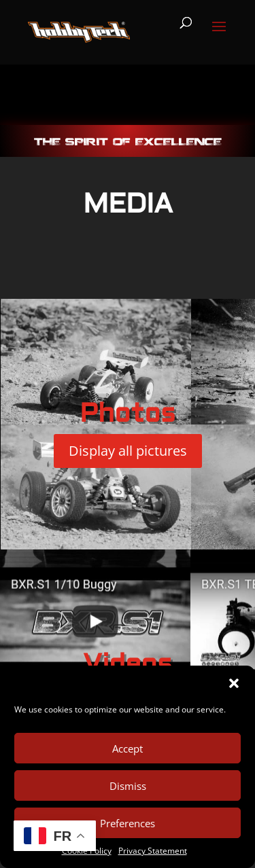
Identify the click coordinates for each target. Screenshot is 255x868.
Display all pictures (128, 451)
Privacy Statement (153, 851)
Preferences (128, 823)
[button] (234, 683)
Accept (128, 748)
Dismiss (128, 786)
